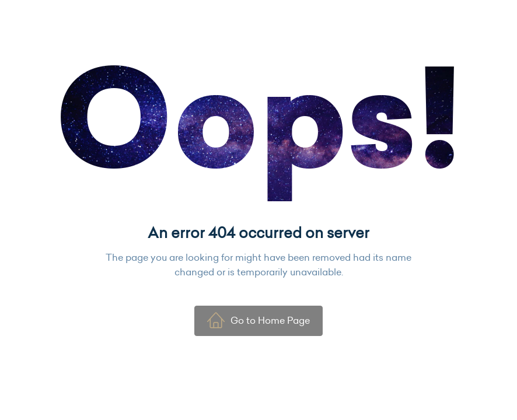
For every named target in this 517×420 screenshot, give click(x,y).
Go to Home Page (258, 320)
